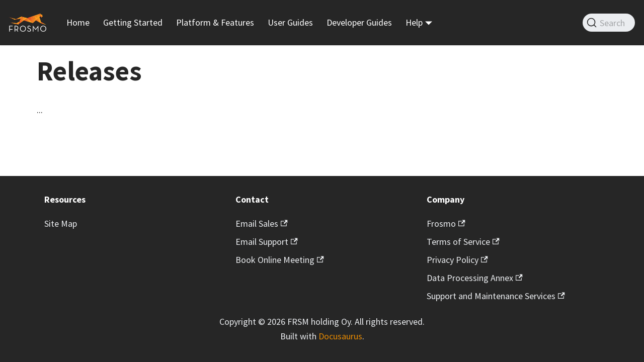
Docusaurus (340, 336)
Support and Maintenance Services (496, 296)
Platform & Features (215, 22)
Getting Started (133, 22)
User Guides (290, 22)
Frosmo (446, 223)
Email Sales (262, 223)
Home (78, 22)
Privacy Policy (457, 260)
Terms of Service (463, 242)
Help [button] (414, 22)
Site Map (61, 223)
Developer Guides (359, 22)
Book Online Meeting (280, 260)
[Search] (609, 23)
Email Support (267, 242)
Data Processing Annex (475, 278)
